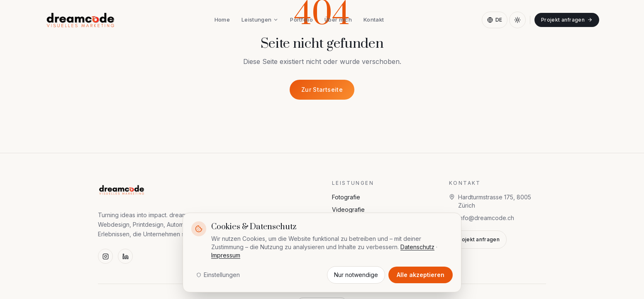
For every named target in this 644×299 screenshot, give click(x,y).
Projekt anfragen (567, 20)
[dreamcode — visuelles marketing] (81, 20)
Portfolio (301, 20)
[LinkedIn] (125, 256)
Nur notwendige (356, 275)
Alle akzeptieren (421, 275)
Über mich (338, 20)
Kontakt (374, 20)
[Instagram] (105, 256)
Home (222, 20)
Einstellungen (218, 275)
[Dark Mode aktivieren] (517, 20)
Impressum (226, 255)
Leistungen (260, 20)
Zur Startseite (322, 89)
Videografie (348, 210)
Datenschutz (417, 247)
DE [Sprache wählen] (495, 20)
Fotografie (346, 197)
